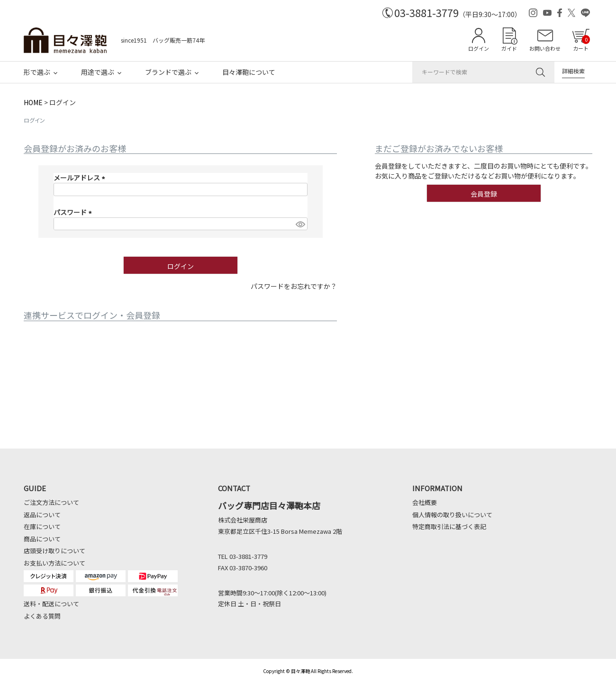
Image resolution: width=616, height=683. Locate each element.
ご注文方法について (51, 502)
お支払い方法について (54, 563)
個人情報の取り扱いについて (452, 515)
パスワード (74, 212)
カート (581, 44)
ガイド (509, 48)
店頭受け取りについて (54, 551)
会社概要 (425, 502)
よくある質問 (42, 616)
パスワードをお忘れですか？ (294, 286)
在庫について (42, 526)
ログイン (479, 48)
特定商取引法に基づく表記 (449, 526)
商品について (42, 539)
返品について (42, 515)
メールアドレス (81, 178)
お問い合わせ (545, 48)
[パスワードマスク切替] (300, 224)
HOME (33, 102)
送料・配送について (51, 604)
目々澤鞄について (249, 72)
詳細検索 (573, 71)
